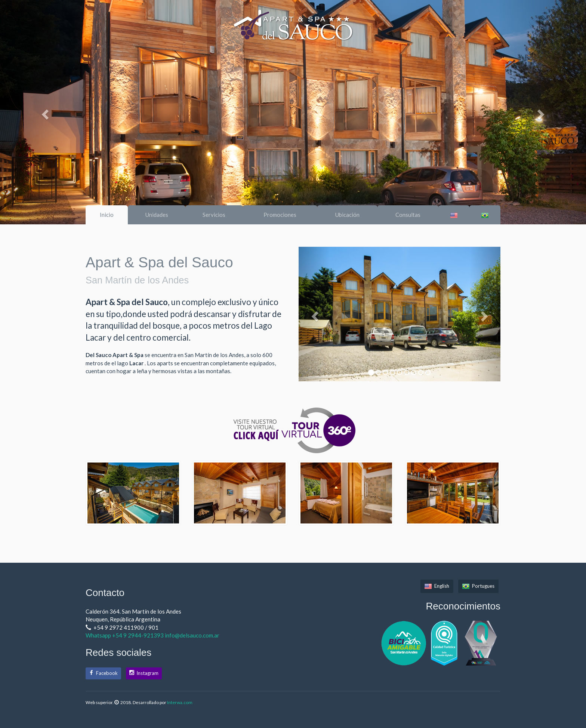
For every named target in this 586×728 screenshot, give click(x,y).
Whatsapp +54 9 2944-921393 (125, 635)
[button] (44, 112)
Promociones (280, 215)
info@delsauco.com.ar (192, 635)
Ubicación (347, 215)
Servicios (214, 215)
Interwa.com (180, 702)
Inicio (107, 215)
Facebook (103, 673)
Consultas (408, 215)
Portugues (478, 586)
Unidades (157, 215)
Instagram (144, 673)
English (437, 586)
